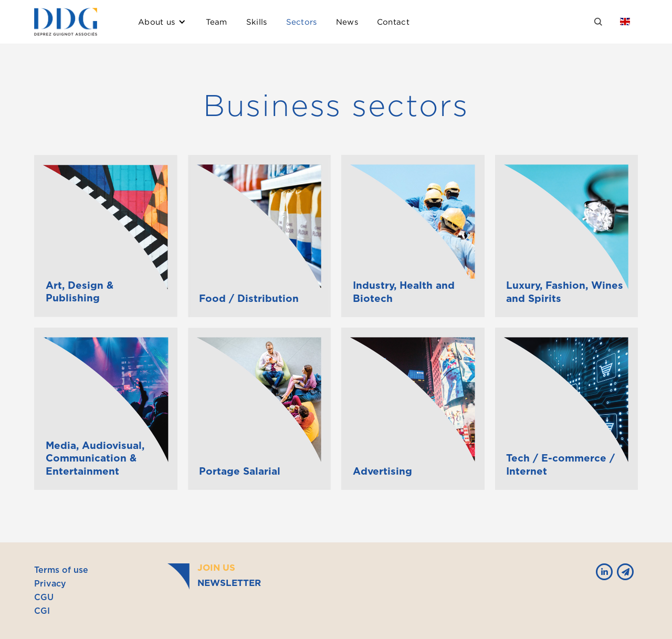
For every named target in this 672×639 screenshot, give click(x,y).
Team (217, 22)
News (347, 22)
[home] (66, 22)
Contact (393, 22)
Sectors (302, 22)
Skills (257, 22)
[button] (162, 22)
